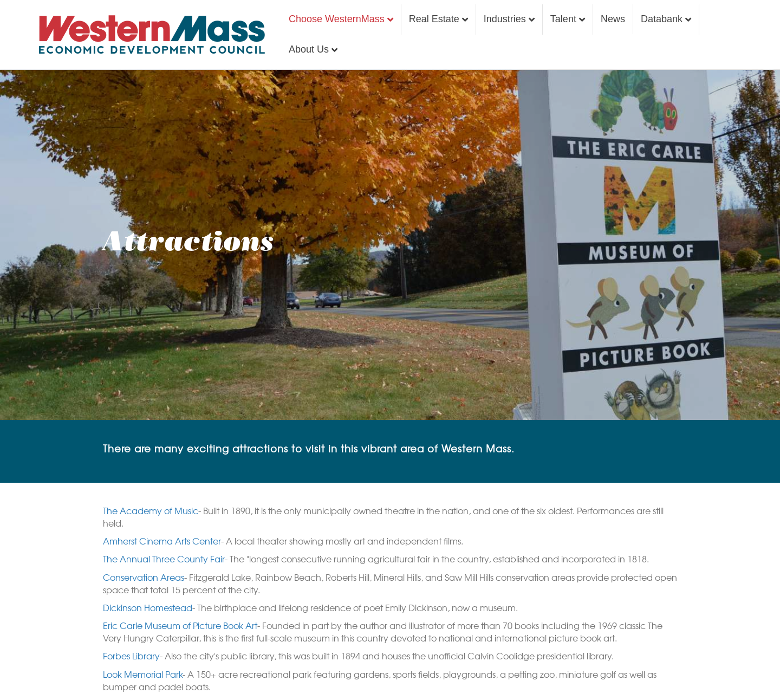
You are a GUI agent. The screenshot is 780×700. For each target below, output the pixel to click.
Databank (662, 19)
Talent (563, 19)
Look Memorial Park (143, 674)
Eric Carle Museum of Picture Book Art (180, 625)
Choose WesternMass (337, 19)
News (613, 19)
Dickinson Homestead (148, 607)
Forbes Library (131, 656)
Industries (505, 19)
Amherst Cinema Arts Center (162, 541)
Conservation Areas (144, 577)
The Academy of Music (151, 510)
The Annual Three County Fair (164, 559)
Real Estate (434, 19)
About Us (309, 49)
